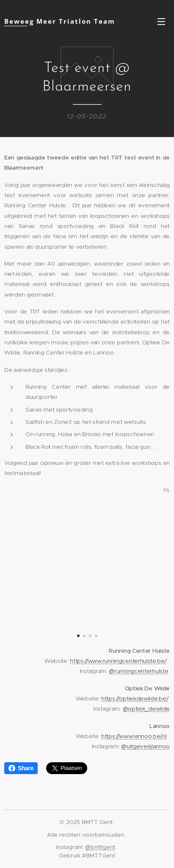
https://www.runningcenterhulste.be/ (118, 661)
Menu (161, 22)
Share (21, 768)
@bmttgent (100, 847)
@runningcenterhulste (138, 671)
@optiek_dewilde (146, 709)
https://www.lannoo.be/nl (134, 736)
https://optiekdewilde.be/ (135, 698)
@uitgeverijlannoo (145, 746)
